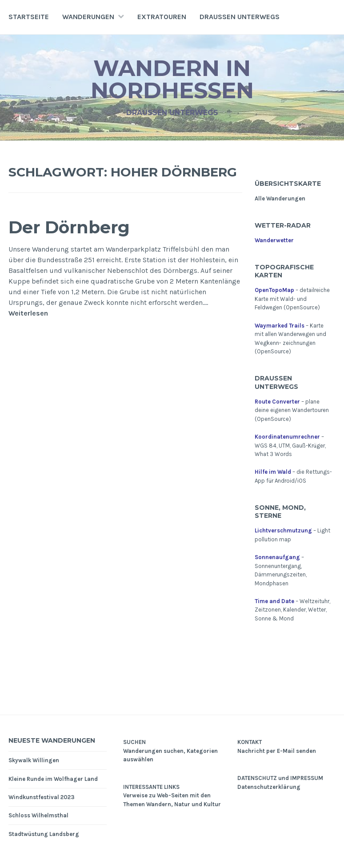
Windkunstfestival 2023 (42, 797)
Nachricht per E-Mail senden (277, 751)
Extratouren (162, 17)
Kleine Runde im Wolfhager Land (53, 779)
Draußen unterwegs (240, 17)
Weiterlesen (28, 314)
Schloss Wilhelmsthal (38, 815)
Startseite (29, 17)
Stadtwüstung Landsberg (44, 834)
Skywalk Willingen (34, 760)
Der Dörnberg (69, 227)
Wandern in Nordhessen (172, 79)
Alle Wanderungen (280, 198)
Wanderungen (88, 17)
